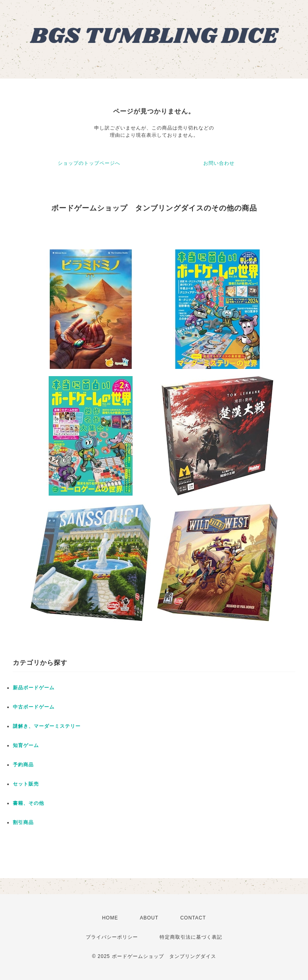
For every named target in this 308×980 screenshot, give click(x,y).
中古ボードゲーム (34, 707)
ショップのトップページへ (89, 163)
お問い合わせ (219, 163)
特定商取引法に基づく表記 (191, 937)
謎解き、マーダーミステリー (47, 726)
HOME (110, 918)
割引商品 (23, 822)
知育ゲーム (26, 745)
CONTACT (193, 918)
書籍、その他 (28, 803)
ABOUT (149, 918)
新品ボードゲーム (34, 688)
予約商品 (23, 765)
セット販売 (26, 784)
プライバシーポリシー (112, 937)
